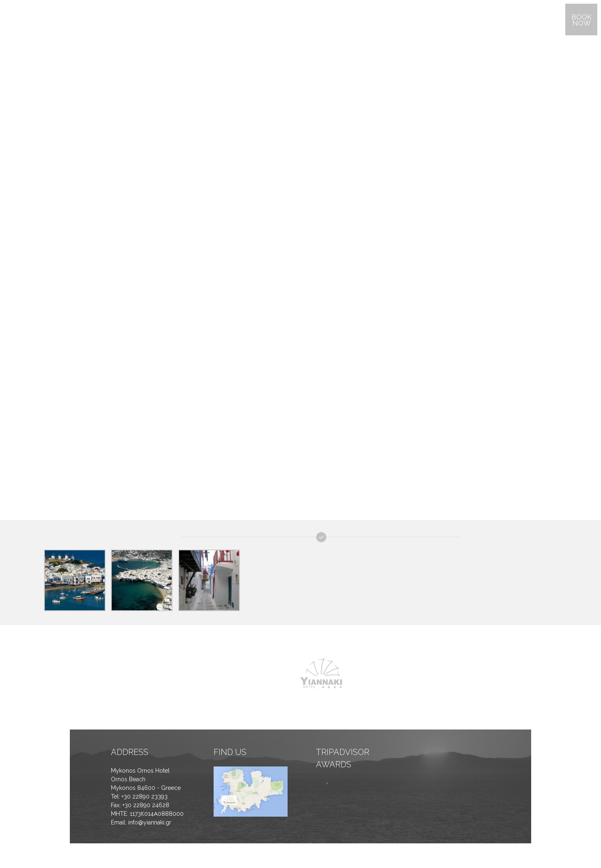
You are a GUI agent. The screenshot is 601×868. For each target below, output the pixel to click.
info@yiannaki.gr (150, 822)
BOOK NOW (581, 20)
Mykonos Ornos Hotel (140, 771)
